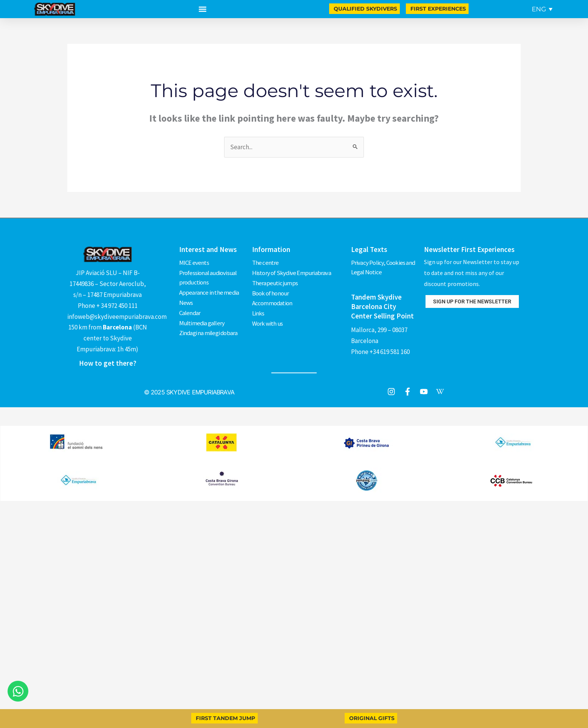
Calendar (190, 311)
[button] (202, 9)
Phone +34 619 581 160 (380, 350)
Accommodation (272, 301)
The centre (265, 262)
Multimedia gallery (202, 320)
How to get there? (108, 363)
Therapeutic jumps (275, 281)
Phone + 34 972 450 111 (108, 306)
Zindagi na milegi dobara (209, 330)
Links (258, 311)
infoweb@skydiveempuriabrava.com (117, 317)
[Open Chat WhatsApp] (18, 691)
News (186, 301)
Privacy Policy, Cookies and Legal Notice (383, 267)
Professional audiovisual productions (209, 277)
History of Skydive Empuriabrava (292, 272)
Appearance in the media (209, 291)
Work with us (268, 320)
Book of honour (271, 291)
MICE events (194, 262)
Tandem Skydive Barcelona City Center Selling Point (382, 306)
